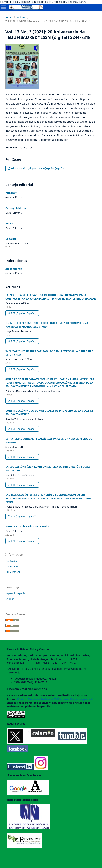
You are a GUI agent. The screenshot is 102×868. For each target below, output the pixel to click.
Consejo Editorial (16, 208)
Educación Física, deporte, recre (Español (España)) (38, 168)
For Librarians (13, 572)
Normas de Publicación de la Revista (28, 526)
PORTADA (11, 193)
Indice (9, 223)
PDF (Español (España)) (23, 313)
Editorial (11, 239)
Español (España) (16, 593)
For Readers (12, 561)
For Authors (12, 566)
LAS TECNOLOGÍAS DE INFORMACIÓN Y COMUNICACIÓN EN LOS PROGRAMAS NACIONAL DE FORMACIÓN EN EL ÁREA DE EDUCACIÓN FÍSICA (48, 498)
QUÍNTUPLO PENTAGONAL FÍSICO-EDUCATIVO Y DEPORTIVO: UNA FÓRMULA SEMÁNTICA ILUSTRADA (47, 325)
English (10, 599)
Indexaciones (14, 269)
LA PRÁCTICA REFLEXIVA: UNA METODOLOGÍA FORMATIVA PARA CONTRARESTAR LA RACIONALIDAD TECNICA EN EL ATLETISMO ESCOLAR (51, 297)
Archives (21, 17)
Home (9, 17)
